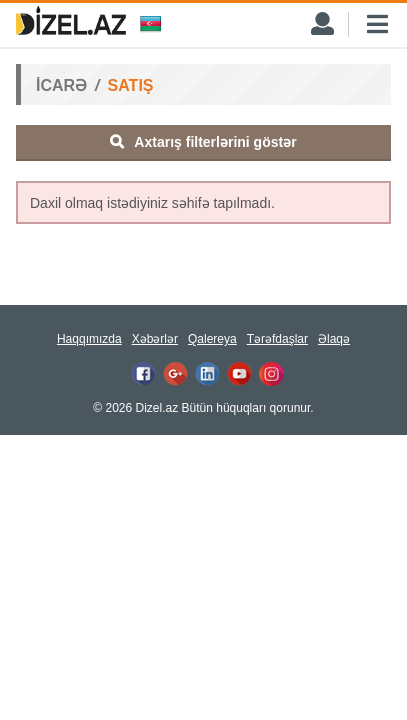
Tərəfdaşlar (277, 339)
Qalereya (212, 339)
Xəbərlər (155, 339)
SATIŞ (131, 85)
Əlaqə (334, 339)
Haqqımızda (89, 339)
